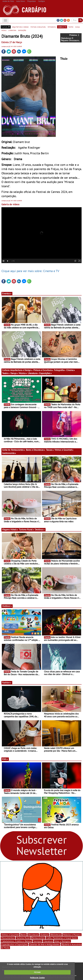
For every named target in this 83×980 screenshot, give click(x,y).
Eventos (7, 293)
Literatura (33, 373)
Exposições (46, 373)
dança (78, 27)
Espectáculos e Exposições (14, 944)
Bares (23, 935)
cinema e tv (62, 27)
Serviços (37, 941)
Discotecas (33, 935)
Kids (5, 759)
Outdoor (7, 606)
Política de (37, 978)
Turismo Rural (27, 530)
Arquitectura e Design (21, 370)
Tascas (50, 450)
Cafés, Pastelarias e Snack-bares (62, 938)
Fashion (7, 683)
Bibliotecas (56, 935)
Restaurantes (18, 450)
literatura (12, 30)
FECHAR (37, 972)
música (4, 30)
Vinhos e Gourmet (64, 450)
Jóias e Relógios (62, 941)
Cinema (71, 370)
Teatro (6, 373)
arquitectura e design (20, 27)
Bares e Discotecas (36, 450)
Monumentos (8, 938)
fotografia (52, 27)
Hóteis (14, 530)
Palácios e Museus (72, 935)
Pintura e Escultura (43, 370)
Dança (14, 373)
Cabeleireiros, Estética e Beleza (16, 941)
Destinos (40, 530)
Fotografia (60, 370)
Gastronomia (9, 453)
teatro (71, 27)
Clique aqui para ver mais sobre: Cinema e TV (30, 271)
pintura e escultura (38, 27)
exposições (22, 30)
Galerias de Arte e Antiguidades (44, 944)
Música (23, 373)
